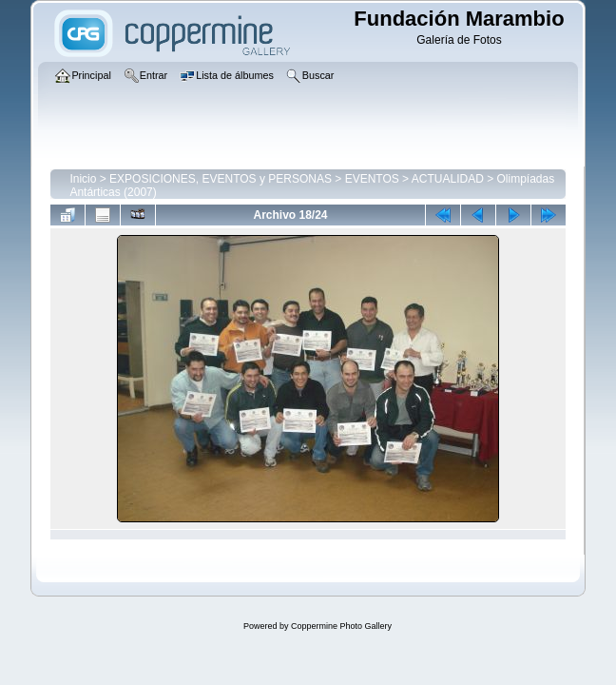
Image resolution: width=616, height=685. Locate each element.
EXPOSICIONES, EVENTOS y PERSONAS (221, 179)
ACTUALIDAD (448, 179)
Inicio (83, 179)
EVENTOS (372, 179)
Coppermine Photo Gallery (341, 626)
